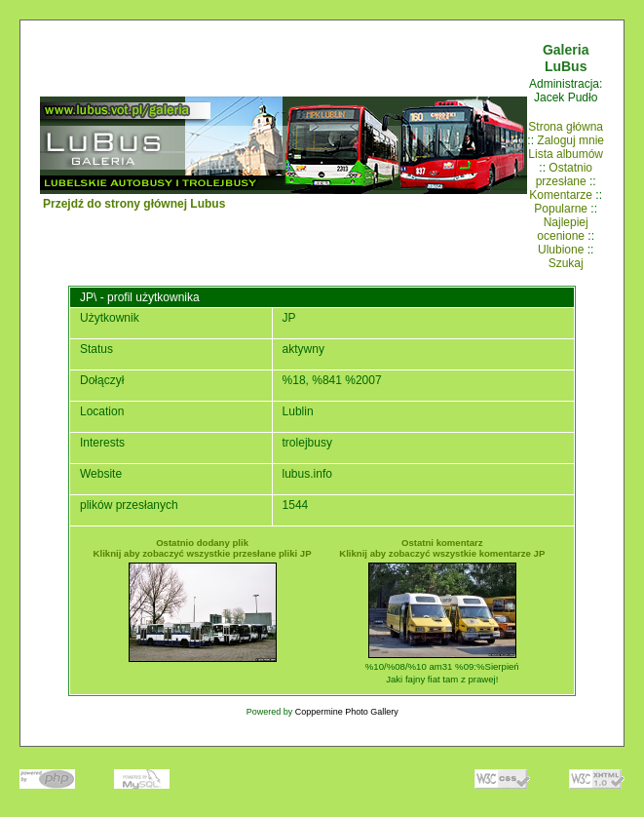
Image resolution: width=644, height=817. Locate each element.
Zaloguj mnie (570, 140)
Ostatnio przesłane (564, 175)
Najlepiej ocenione (562, 229)
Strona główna (566, 127)
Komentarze (561, 195)
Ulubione (561, 250)
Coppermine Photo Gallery (347, 712)
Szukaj (566, 263)
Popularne (561, 209)
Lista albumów (566, 154)
